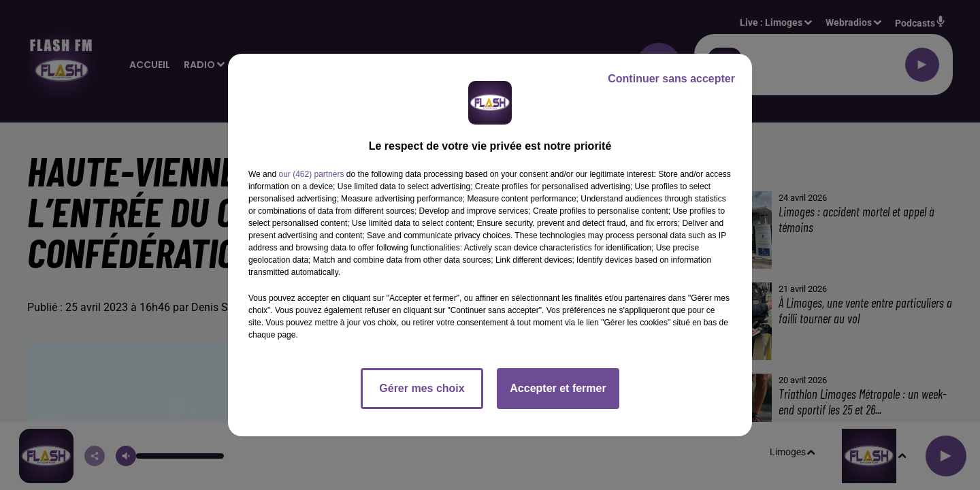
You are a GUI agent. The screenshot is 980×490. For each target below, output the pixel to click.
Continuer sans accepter (671, 79)
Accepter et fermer (558, 388)
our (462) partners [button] (311, 174)
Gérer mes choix (422, 388)
